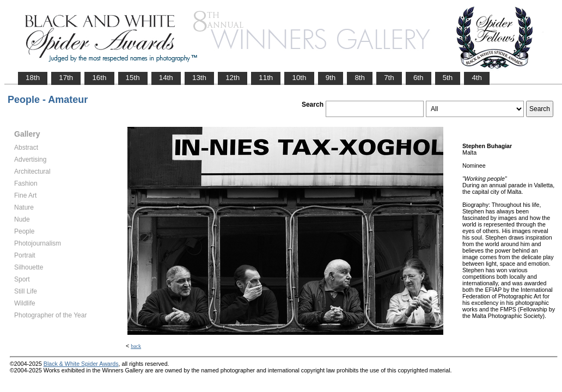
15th (133, 78)
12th (233, 78)
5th (448, 78)
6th (419, 78)
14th (166, 78)
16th (99, 78)
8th (360, 78)
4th (477, 78)
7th (389, 78)
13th (199, 78)
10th (299, 78)
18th (33, 78)
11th (266, 78)
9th (331, 78)
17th (66, 78)
